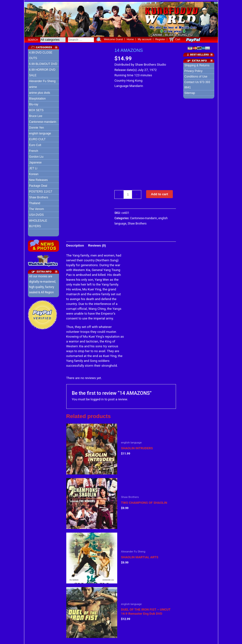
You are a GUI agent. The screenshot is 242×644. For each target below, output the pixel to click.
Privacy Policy (194, 70)
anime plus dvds (40, 92)
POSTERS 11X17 (41, 190)
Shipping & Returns (197, 64)
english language (40, 132)
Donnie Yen (37, 126)
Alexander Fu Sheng (42, 80)
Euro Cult (35, 144)
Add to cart (159, 193)
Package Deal (38, 185)
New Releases (38, 179)
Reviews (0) (97, 244)
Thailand (35, 202)
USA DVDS (37, 214)
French (34, 150)
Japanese (35, 161)
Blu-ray (34, 103)
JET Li (33, 167)
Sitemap (190, 92)
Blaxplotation (38, 97)
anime (33, 86)
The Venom (37, 208)
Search (33, 38)
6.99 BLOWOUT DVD (43, 63)
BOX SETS (36, 109)
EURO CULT (37, 138)
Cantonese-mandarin (43, 121)
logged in (97, 398)
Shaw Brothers (39, 196)
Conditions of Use (196, 75)
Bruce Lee (36, 115)
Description (75, 244)
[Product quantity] (128, 193)
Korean (34, 173)
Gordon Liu (36, 155)
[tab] (75, 244)
